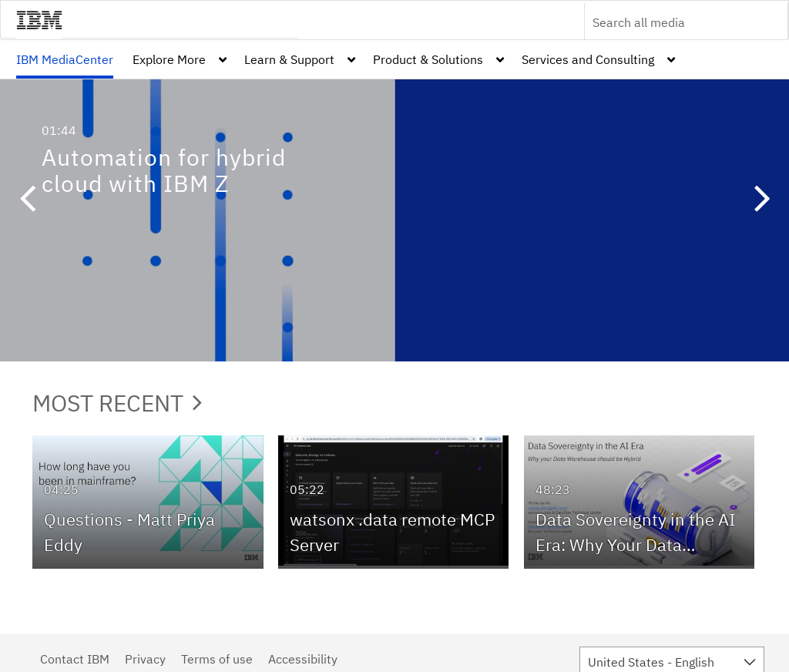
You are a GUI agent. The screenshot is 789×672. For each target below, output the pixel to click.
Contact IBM (75, 659)
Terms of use (217, 659)
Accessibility (303, 659)
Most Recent (117, 403)
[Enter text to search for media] (670, 22)
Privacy (145, 659)
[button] (27, 200)
